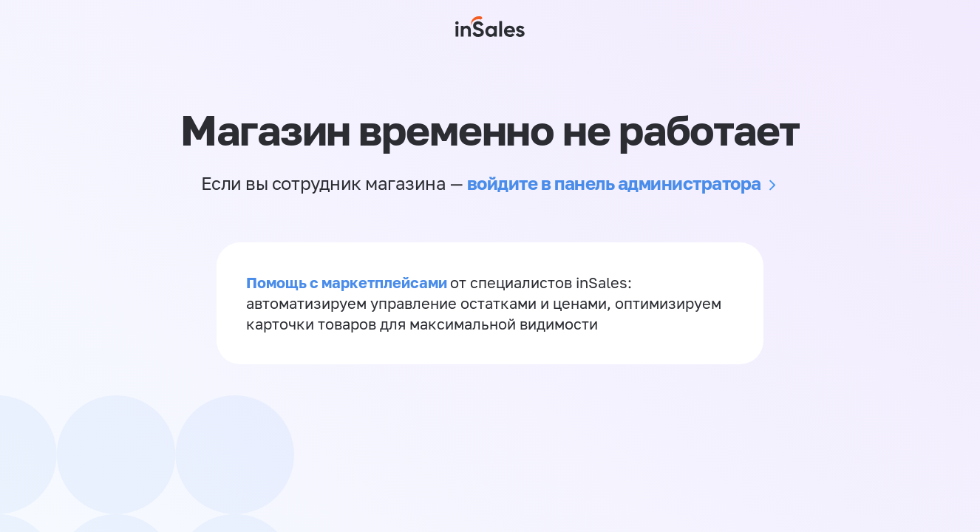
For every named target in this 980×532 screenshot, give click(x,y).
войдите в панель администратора (614, 183)
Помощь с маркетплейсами (348, 282)
